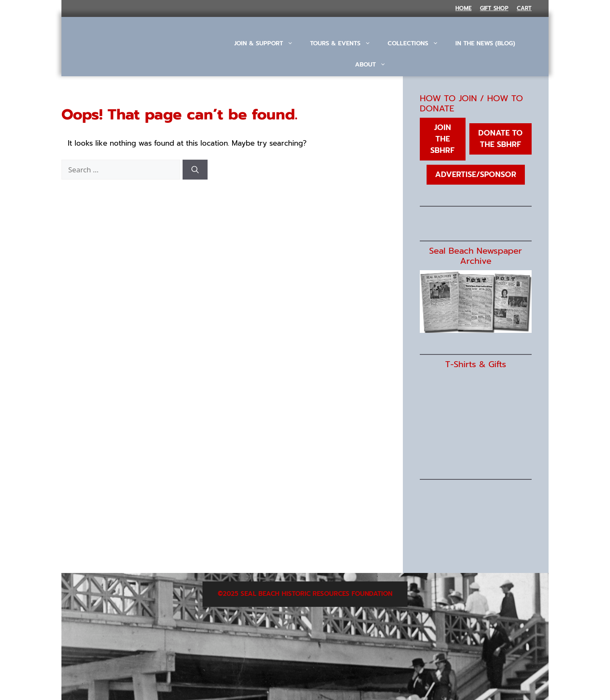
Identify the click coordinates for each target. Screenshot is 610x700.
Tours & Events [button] (345, 44)
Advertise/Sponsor (476, 174)
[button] (375, 88)
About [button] (375, 65)
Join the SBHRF (442, 139)
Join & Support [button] (268, 44)
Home (463, 8)
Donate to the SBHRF (500, 139)
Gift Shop (494, 8)
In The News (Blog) (485, 43)
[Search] (195, 170)
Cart (524, 8)
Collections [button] (417, 44)
